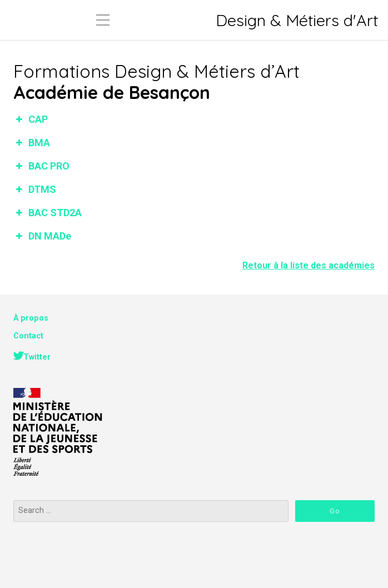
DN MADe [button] (42, 236)
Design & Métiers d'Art (297, 20)
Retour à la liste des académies (309, 265)
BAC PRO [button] (41, 166)
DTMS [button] (35, 189)
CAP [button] (31, 119)
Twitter (37, 357)
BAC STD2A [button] (48, 213)
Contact (28, 336)
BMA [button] (32, 143)
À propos (31, 318)
